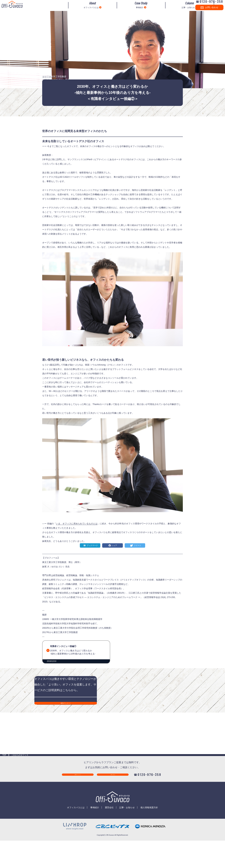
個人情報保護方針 (149, 844)
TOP (4, 789)
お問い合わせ (206, 12)
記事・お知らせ (170, 9)
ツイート (137, 545)
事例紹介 (130, 9)
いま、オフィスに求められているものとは (77, 524)
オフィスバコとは (90, 9)
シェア (114, 545)
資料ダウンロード (78, 811)
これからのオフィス (20, 789)
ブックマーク (92, 545)
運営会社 (109, 844)
